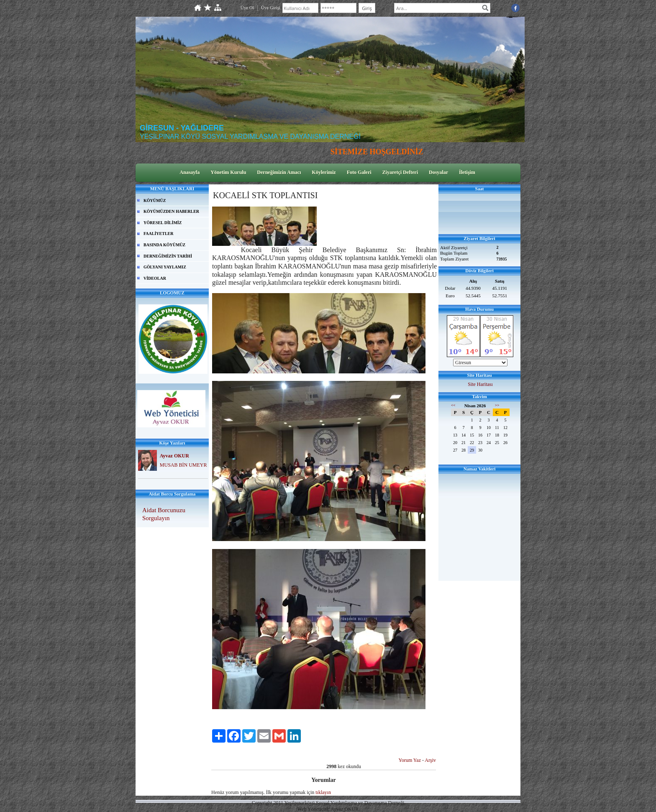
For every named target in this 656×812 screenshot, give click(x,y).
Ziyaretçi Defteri (400, 172)
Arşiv (430, 760)
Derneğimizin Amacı (279, 172)
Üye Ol (247, 8)
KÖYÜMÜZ (155, 200)
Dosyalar (438, 172)
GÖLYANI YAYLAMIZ (165, 267)
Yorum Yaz (410, 760)
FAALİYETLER (159, 234)
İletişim (467, 172)
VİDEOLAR (155, 278)
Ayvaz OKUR (174, 456)
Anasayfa (190, 172)
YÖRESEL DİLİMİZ (163, 223)
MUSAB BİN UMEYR (183, 465)
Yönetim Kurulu (228, 172)
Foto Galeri (359, 172)
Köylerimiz (324, 172)
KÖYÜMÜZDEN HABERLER (171, 211)
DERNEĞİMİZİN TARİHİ (168, 256)
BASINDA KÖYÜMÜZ (164, 245)
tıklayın (323, 792)
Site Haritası (480, 384)
